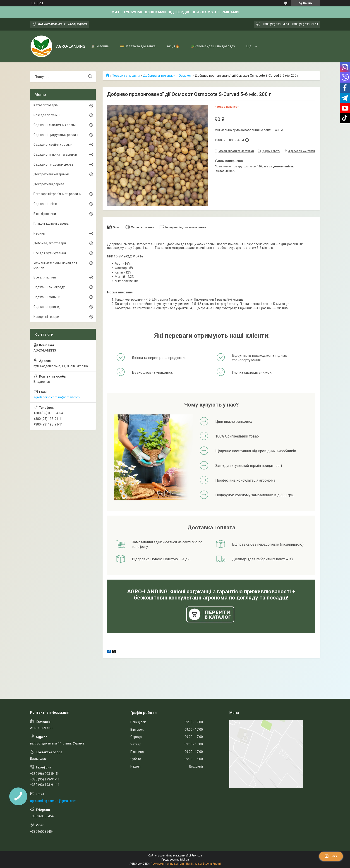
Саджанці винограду (49, 287)
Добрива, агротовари (159, 76)
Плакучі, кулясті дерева (51, 224)
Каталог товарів (46, 105)
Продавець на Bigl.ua (175, 860)
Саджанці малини (47, 297)
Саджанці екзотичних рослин (55, 125)
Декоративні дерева (49, 184)
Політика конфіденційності (203, 864)
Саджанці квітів (45, 204)
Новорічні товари (46, 317)
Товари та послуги (126, 76)
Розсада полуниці (47, 115)
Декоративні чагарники (51, 174)
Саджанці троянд (47, 307)
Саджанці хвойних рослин (53, 145)
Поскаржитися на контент (167, 864)
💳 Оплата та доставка (138, 46)
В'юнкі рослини (45, 214)
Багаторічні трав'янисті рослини (58, 194)
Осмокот (185, 76)
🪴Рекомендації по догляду (213, 46)
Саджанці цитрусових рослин (56, 135)
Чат (331, 856)
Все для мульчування (50, 253)
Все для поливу (45, 277)
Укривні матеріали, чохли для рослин (55, 265)
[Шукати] (90, 77)
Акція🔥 (173, 46)
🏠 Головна (100, 46)
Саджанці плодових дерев (53, 164)
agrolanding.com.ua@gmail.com (57, 397)
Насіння (39, 233)
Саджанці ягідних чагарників (55, 155)
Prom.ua (197, 856)
